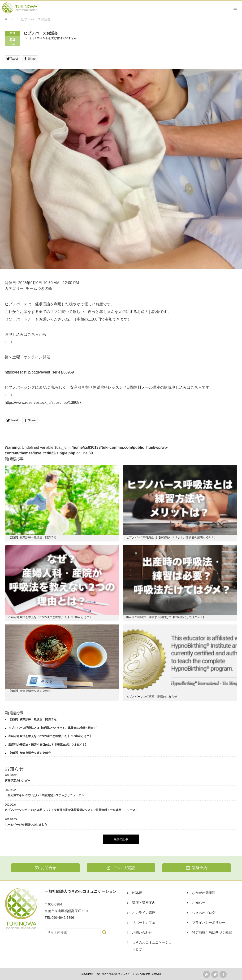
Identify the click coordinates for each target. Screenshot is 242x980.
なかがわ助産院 (204, 893)
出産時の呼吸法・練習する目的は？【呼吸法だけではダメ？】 (166, 617)
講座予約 (197, 868)
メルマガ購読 (121, 868)
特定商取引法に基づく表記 (212, 932)
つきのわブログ (204, 913)
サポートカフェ (144, 923)
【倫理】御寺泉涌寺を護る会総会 (30, 691)
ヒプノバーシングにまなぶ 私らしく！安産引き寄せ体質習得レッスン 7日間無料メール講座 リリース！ (71, 810)
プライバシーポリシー (209, 923)
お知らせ (199, 903)
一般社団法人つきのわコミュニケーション (117, 974)
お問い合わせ (142, 932)
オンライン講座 (144, 913)
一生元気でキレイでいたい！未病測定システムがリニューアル (44, 795)
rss (207, 974)
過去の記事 (121, 839)
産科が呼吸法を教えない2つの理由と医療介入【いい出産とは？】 (50, 617)
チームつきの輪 (39, 288)
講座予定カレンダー (17, 781)
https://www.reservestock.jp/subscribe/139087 (43, 402)
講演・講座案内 (144, 903)
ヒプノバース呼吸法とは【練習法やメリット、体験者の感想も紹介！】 (172, 537)
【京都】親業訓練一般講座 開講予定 (32, 537)
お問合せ (45, 868)
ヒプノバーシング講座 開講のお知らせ (152, 697)
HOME (137, 893)
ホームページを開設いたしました (26, 825)
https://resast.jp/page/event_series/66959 (39, 372)
